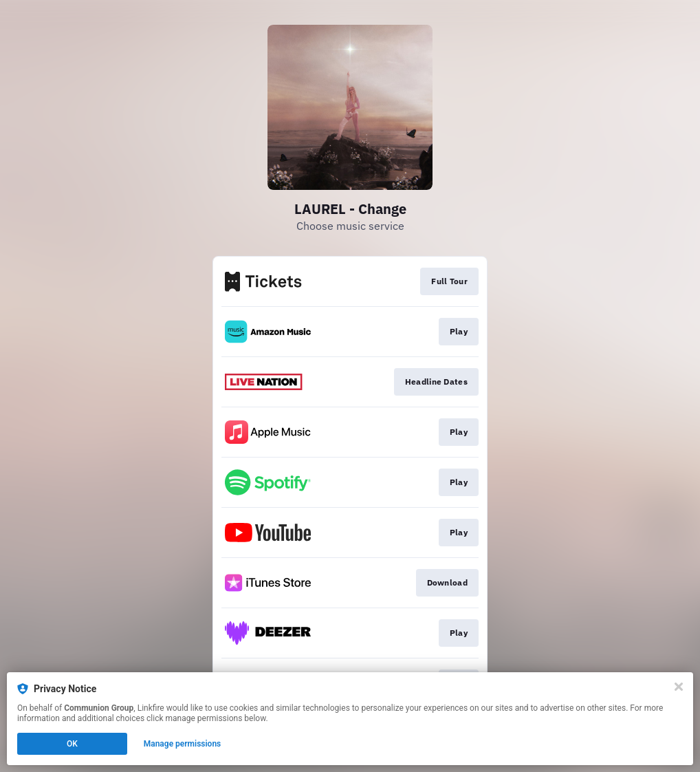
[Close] (679, 687)
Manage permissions (183, 744)
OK (72, 744)
